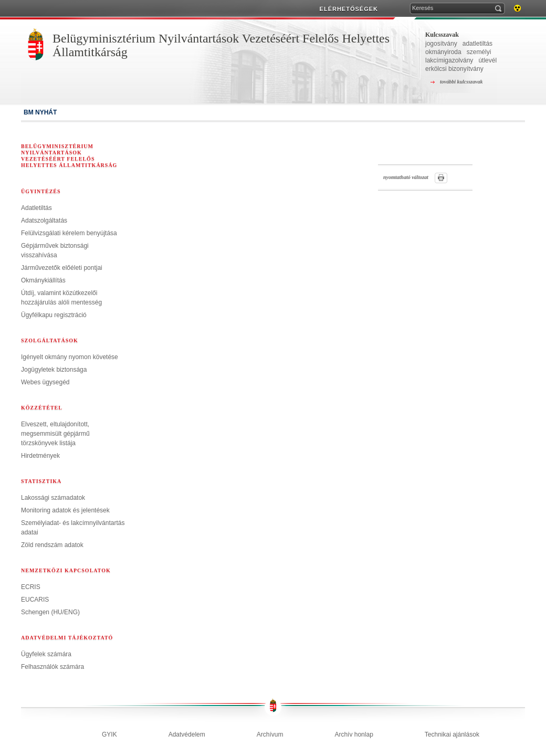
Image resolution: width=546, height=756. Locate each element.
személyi (479, 52)
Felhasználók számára (52, 667)
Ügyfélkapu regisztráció (54, 315)
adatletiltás (477, 44)
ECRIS (31, 587)
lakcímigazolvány (449, 60)
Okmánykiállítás (43, 280)
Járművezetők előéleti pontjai (62, 268)
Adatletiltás (36, 208)
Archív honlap (354, 734)
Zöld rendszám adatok (52, 545)
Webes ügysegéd (45, 382)
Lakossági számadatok (53, 498)
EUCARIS (35, 600)
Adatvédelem (187, 734)
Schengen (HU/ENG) (50, 612)
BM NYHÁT (40, 112)
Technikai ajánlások (452, 734)
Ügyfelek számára (46, 654)
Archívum (270, 734)
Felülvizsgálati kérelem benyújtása (69, 233)
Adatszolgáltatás (44, 220)
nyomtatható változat (406, 177)
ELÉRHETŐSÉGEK (349, 9)
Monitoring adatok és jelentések (65, 510)
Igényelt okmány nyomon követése (70, 357)
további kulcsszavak (461, 82)
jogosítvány (441, 44)
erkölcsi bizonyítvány (454, 69)
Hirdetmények (40, 456)
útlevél (487, 60)
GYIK (109, 734)
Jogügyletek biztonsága (54, 370)
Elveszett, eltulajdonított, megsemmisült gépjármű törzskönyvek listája (55, 434)
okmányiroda (443, 52)
